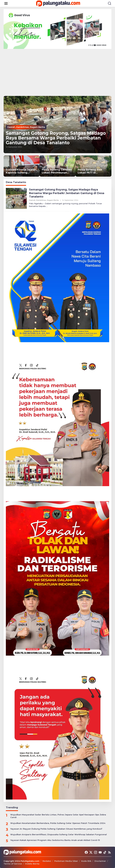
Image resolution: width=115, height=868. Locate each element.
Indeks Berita (32, 864)
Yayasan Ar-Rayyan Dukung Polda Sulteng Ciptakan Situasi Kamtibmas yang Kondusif (56, 829)
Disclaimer (100, 861)
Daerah (11, 127)
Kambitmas (23, 127)
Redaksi (47, 861)
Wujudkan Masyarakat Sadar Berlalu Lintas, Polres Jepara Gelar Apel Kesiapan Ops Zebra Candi (58, 816)
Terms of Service (13, 864)
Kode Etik (86, 861)
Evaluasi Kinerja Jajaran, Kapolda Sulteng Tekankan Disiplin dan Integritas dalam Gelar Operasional (21, 171)
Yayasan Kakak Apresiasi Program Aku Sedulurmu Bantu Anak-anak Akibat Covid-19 (55, 840)
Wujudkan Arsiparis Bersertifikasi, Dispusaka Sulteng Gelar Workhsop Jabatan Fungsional (59, 834)
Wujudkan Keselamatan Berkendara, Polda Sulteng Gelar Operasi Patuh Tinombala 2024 (58, 823)
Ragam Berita (37, 127)
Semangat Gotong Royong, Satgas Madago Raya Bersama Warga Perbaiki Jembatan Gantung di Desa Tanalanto (56, 138)
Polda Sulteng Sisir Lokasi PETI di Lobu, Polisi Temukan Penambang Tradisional (93, 171)
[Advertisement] (57, 71)
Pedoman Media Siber (66, 861)
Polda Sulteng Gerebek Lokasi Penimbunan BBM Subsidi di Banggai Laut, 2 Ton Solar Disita (57, 171)
